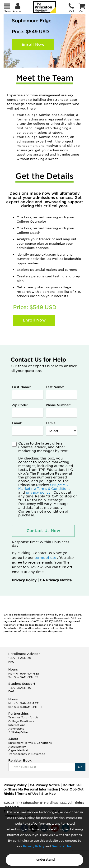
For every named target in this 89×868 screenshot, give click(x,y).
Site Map (48, 794)
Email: (17, 423)
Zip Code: (20, 405)
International (17, 725)
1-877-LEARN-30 (20, 658)
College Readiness (21, 721)
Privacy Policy (34, 846)
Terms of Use (61, 846)
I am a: (51, 423)
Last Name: (55, 387)
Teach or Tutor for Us (23, 717)
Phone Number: (58, 405)
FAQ (11, 662)
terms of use (46, 558)
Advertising (16, 729)
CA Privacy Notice (56, 580)
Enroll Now (33, 44)
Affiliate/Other (18, 732)
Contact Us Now (43, 531)
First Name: (21, 387)
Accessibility (17, 747)
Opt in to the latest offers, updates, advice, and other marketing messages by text (48, 479)
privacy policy (39, 492)
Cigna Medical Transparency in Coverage (27, 752)
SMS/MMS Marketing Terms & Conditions (44, 487)
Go (80, 767)
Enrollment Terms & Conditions (30, 743)
